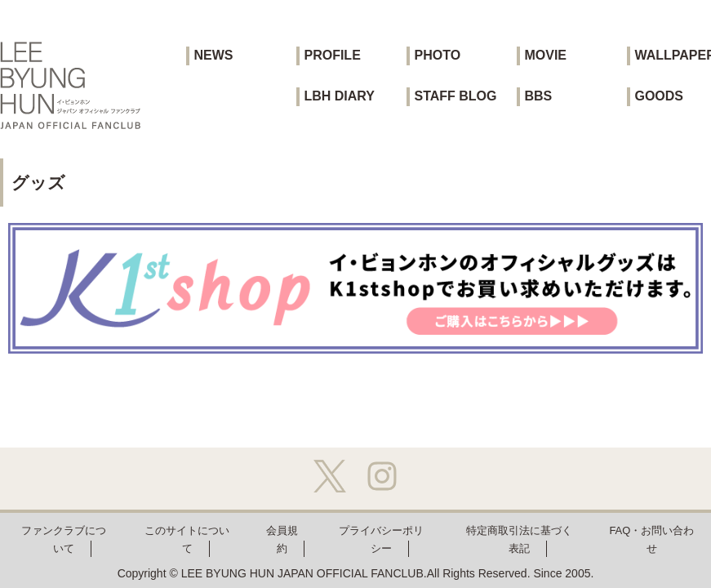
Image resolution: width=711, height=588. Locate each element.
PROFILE (332, 55)
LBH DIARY (339, 96)
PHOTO (437, 55)
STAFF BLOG (455, 96)
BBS (538, 96)
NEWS (213, 55)
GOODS (659, 96)
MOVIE (545, 55)
